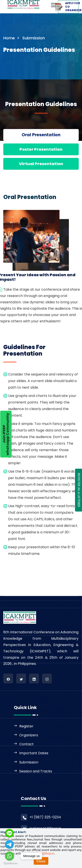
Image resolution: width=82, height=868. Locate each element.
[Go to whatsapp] (10, 856)
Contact (26, 744)
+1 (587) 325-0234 (45, 817)
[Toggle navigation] (45, 4)
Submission (29, 762)
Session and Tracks (36, 771)
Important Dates (34, 753)
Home (9, 38)
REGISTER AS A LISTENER (79, 490)
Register (26, 726)
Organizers (29, 735)
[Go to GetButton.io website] (10, 864)
